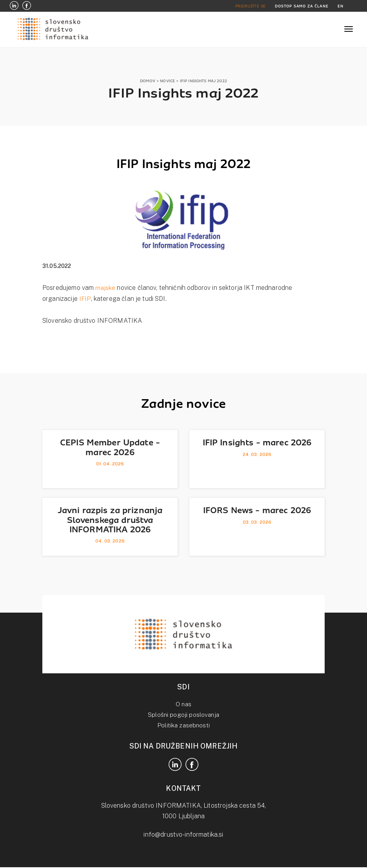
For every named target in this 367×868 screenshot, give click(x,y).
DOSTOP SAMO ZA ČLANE (301, 6)
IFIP (85, 299)
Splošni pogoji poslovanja (183, 715)
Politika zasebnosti (184, 725)
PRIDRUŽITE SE (249, 6)
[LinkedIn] (14, 6)
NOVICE (167, 81)
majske (105, 288)
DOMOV (148, 81)
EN (341, 6)
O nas (184, 704)
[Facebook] (27, 6)
